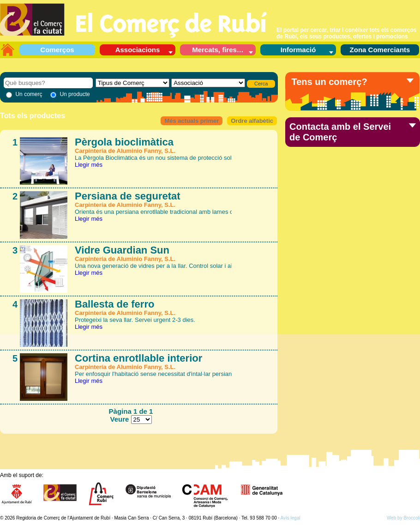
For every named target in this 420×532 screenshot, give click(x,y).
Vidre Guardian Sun (122, 250)
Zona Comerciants (380, 50)
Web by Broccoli (403, 518)
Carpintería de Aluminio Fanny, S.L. (125, 151)
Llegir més (89, 165)
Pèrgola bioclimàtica (124, 142)
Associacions (138, 50)
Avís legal (291, 518)
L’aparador (7, 49)
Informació (298, 50)
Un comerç (29, 94)
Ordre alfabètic (252, 121)
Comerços (57, 50)
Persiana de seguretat (128, 196)
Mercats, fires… (218, 50)
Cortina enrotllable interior (138, 358)
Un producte (75, 94)
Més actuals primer (192, 121)
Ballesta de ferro (114, 304)
